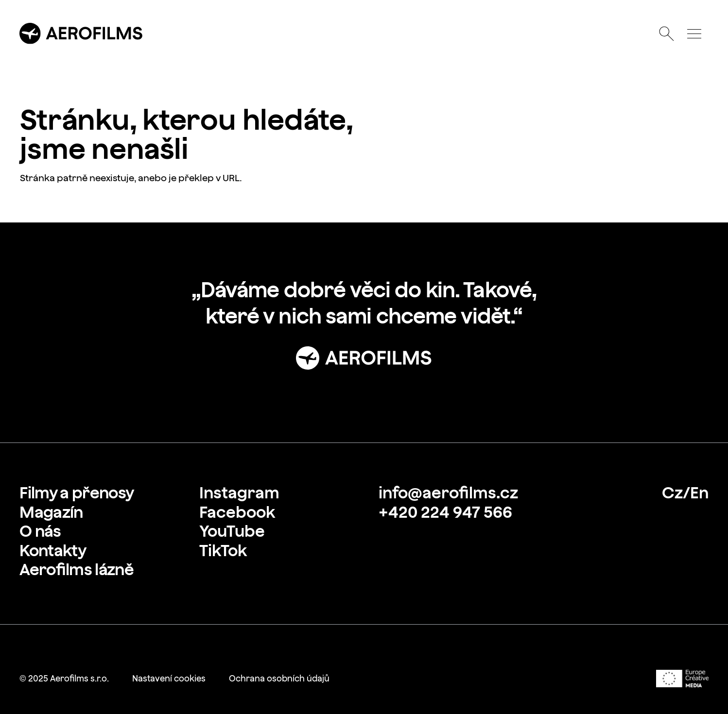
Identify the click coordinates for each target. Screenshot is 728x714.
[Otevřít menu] (694, 34)
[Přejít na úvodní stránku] (81, 34)
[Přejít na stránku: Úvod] (364, 358)
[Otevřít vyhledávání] (667, 34)
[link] (77, 493)
